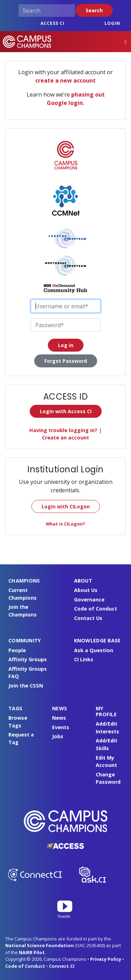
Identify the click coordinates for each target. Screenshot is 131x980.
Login (112, 23)
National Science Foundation (39, 945)
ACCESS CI (53, 23)
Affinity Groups (28, 659)
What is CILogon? (65, 524)
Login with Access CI (66, 411)
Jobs (58, 736)
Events (61, 727)
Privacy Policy (106, 959)
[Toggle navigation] (125, 42)
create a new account (65, 80)
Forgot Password (66, 361)
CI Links (84, 659)
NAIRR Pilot (32, 952)
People (17, 650)
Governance (89, 600)
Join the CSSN (26, 686)
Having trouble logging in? (63, 430)
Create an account (65, 438)
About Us (86, 590)
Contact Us (88, 618)
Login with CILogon (66, 506)
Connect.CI (62, 966)
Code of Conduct (96, 609)
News (59, 718)
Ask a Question (94, 650)
